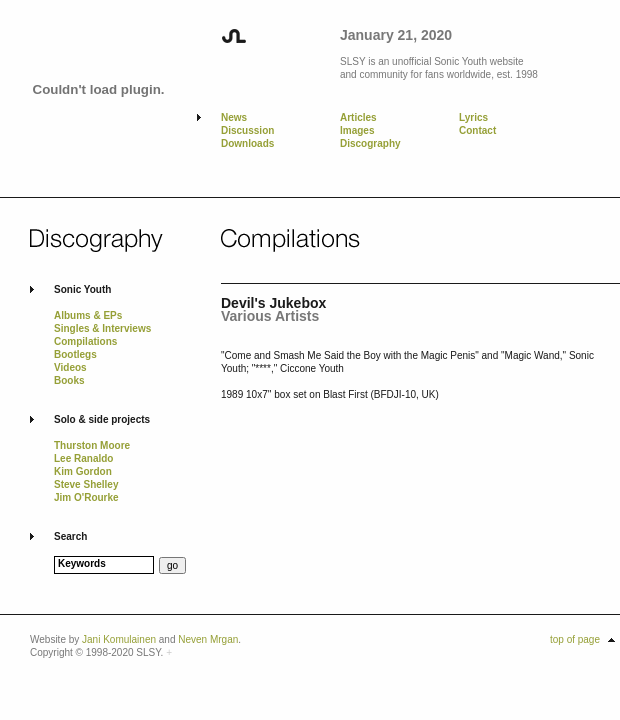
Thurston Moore (92, 445)
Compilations (85, 341)
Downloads (247, 143)
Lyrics (473, 117)
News (234, 117)
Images (357, 130)
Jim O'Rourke (86, 497)
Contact (477, 130)
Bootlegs (75, 354)
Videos (70, 367)
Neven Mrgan (208, 639)
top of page (575, 639)
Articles (358, 117)
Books (69, 380)
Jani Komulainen (119, 639)
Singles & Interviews (102, 328)
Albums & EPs (88, 315)
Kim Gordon (83, 471)
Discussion (247, 130)
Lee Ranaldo (83, 458)
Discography (370, 143)
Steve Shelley (86, 484)
